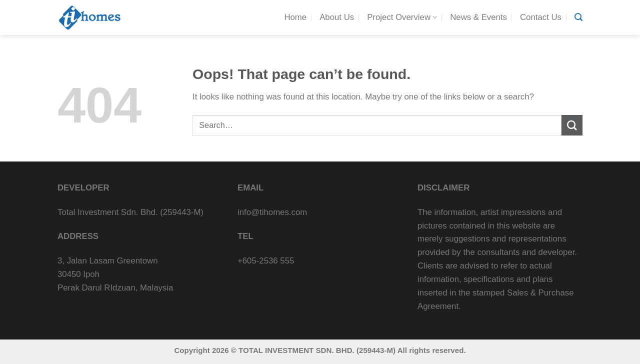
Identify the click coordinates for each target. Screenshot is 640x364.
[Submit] (572, 125)
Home (295, 17)
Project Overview (402, 17)
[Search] (578, 17)
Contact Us (541, 17)
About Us (337, 17)
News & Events (478, 17)
